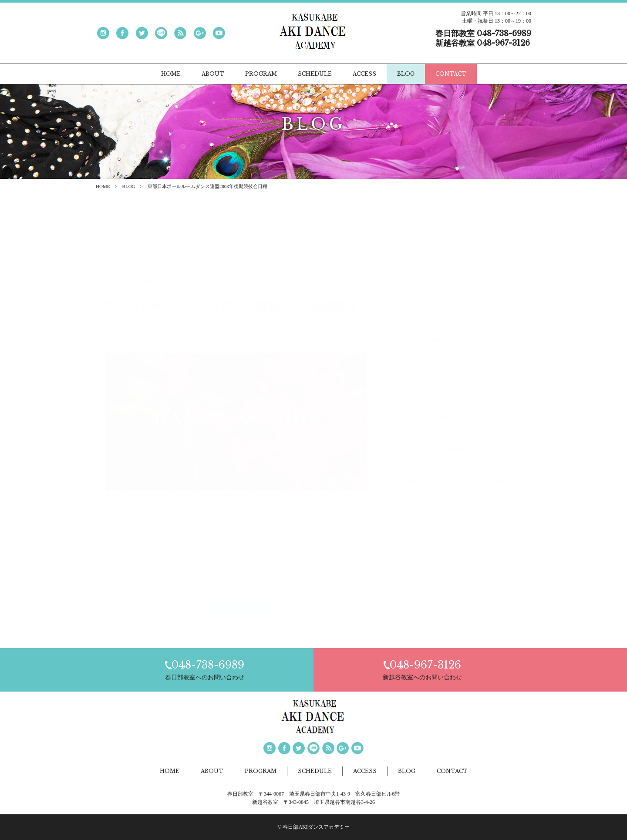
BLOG (129, 186)
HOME (103, 186)
